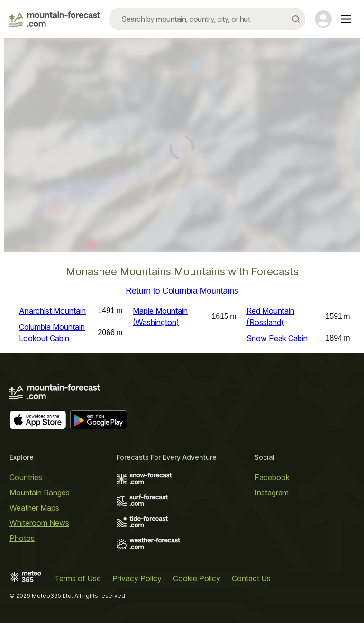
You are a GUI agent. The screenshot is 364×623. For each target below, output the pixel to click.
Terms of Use (78, 578)
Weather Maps (34, 508)
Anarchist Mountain (52, 311)
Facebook (272, 477)
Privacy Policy (137, 578)
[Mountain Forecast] (55, 19)
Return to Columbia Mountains (182, 291)
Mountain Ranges (40, 493)
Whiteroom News (39, 523)
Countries (26, 477)
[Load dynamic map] (182, 149)
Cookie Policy (197, 578)
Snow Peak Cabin (277, 338)
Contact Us (251, 578)
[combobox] (207, 19)
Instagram (272, 493)
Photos (22, 538)
